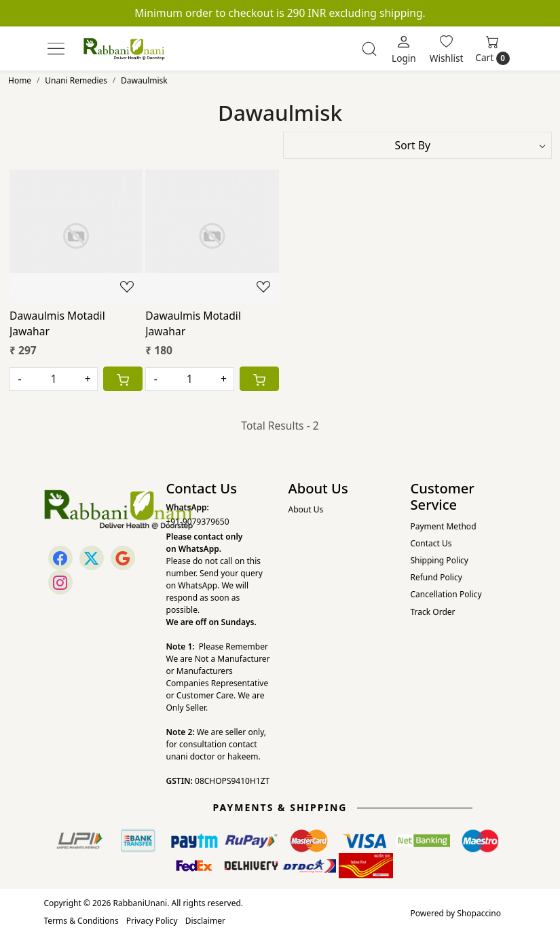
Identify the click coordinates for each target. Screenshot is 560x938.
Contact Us (431, 543)
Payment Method (444, 526)
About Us (306, 509)
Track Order (433, 612)
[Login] (404, 49)
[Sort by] (418, 145)
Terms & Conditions (81, 921)
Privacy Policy (152, 921)
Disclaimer (205, 921)
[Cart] (123, 379)
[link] (369, 49)
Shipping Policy (440, 560)
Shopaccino (479, 913)
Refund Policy (436, 577)
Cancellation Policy (446, 594)
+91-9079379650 (198, 522)
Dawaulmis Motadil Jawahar (57, 323)
